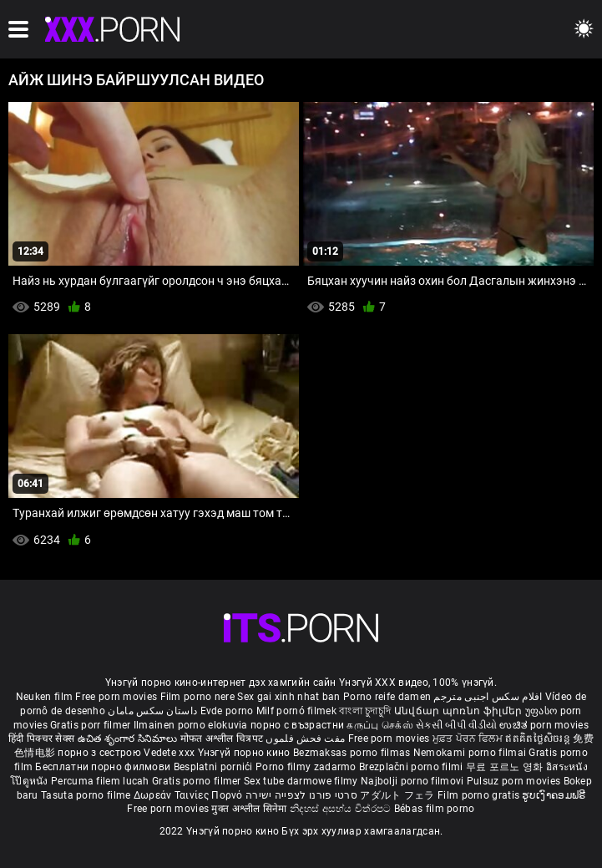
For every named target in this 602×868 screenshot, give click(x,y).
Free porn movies (117, 697)
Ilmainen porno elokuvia (192, 725)
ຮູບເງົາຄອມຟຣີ (554, 795)
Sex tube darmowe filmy (301, 781)
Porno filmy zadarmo (307, 767)
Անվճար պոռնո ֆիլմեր (460, 711)
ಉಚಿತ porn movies (544, 725)
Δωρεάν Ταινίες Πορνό (190, 795)
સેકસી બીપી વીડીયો (456, 725)
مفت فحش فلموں (306, 739)
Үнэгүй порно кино (245, 753)
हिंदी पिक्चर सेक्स (41, 739)
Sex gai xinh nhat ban (288, 697)
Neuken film (44, 697)
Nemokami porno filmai (471, 753)
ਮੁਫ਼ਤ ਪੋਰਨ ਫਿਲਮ (469, 739)
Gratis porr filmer (92, 725)
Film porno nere (198, 697)
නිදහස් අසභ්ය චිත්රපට (342, 809)
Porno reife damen (387, 697)
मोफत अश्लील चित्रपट (223, 739)
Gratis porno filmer (198, 781)
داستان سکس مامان (152, 711)
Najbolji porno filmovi (412, 781)
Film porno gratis (480, 795)
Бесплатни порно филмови (104, 767)
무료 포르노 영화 (506, 767)
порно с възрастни (297, 725)
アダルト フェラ (397, 795)
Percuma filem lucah (101, 781)
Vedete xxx (169, 753)
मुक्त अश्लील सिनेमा (250, 809)
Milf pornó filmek (296, 711)
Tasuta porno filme (87, 795)
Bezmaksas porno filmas (353, 753)
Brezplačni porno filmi (412, 767)
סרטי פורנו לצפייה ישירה (301, 795)
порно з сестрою (99, 753)
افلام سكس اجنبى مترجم (488, 697)
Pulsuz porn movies (515, 781)
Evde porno (227, 711)
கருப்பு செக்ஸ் (379, 725)
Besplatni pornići (215, 767)
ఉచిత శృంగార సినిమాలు (129, 739)
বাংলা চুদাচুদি (365, 711)
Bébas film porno (435, 809)
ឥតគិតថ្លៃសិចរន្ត (539, 739)
